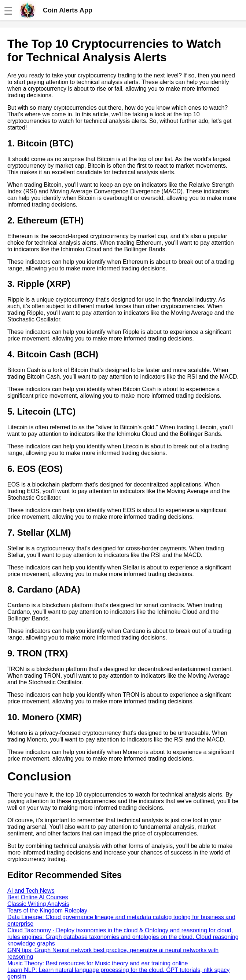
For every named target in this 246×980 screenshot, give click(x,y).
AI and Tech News (31, 891)
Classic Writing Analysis (38, 904)
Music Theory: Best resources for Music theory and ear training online (98, 963)
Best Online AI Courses (38, 897)
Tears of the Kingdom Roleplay (47, 910)
